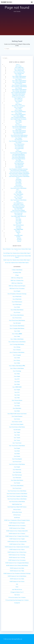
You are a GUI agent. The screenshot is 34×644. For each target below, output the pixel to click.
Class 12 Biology (18, 88)
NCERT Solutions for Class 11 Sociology (17, 558)
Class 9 (18, 150)
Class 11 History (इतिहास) (18, 116)
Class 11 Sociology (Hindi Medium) (18, 115)
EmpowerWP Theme (26, 639)
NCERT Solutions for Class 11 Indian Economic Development (17, 547)
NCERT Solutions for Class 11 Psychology (17, 555)
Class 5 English (18, 222)
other (17, 584)
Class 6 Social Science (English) (18, 210)
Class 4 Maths (17, 384)
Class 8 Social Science (18, 187)
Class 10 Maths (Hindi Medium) (19, 132)
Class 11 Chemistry (18, 110)
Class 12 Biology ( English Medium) (19, 90)
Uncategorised (17, 603)
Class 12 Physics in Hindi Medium (17, 368)
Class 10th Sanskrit (18, 140)
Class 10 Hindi (18, 143)
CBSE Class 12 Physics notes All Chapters (17, 286)
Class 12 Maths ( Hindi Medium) (19, 78)
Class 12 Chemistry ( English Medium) (19, 87)
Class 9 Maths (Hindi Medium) (18, 154)
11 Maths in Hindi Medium (17, 270)
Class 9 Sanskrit (18, 168)
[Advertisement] (17, 24)
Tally (18, 234)
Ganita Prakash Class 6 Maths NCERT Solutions (17, 507)
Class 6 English (17, 403)
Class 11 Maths (18, 109)
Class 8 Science (18, 185)
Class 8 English (18, 181)
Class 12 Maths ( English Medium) (19, 76)
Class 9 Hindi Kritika (19, 165)
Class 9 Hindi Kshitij (19, 166)
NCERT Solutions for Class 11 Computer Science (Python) (17, 536)
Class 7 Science (18, 196)
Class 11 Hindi (18, 121)
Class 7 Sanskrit (18, 199)
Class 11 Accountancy (18, 107)
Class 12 (18, 65)
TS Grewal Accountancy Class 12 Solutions (17, 597)
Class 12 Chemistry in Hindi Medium (17, 352)
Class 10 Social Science (18, 134)
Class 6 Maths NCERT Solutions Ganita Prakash (17, 414)
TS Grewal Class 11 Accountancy (18, 106)
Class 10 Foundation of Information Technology (18, 141)
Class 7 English (18, 193)
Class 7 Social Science (18, 197)
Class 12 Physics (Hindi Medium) (19, 82)
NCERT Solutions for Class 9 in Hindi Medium (17, 576)
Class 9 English (18, 151)
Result (17, 587)
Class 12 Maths (18, 75)
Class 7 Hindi (18, 191)
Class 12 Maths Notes (19, 68)
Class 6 (18, 201)
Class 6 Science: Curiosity (18, 204)
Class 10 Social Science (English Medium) (19, 135)
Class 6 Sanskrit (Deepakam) (18, 207)
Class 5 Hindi (18, 221)
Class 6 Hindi (17, 406)
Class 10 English (18, 138)
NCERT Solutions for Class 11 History (17, 544)
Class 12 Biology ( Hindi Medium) (19, 91)
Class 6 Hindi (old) (18, 215)
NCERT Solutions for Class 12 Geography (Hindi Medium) (17, 563)
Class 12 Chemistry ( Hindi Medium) (19, 85)
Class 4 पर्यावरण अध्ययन (18, 229)
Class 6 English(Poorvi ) (18, 203)
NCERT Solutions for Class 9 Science (17, 582)
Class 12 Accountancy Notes (19, 72)
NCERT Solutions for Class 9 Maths (17, 579)
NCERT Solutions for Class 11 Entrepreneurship (17, 542)
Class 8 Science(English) (17, 459)
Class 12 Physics (18, 79)
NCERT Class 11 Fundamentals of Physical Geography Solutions (17, 520)
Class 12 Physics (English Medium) (19, 81)
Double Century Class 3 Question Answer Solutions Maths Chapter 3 (17, 260)
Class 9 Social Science (17, 488)
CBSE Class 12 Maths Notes (17, 283)
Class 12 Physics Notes (19, 70)
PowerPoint (19, 240)
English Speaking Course (17, 504)
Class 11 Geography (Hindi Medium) (18, 118)
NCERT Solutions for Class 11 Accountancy (17, 526)
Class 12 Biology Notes (19, 73)
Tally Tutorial (17, 595)
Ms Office (18, 237)
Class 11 (18, 103)
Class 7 (18, 190)
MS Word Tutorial (17, 515)
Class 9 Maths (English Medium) (18, 156)
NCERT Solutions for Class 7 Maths (17, 571)
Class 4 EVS (18, 227)
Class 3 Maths (17, 374)
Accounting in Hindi (18, 235)
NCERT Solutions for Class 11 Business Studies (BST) (17, 531)
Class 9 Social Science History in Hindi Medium (19, 172)
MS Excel (19, 238)
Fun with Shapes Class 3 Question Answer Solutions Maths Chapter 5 (17, 253)
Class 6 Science (17, 419)
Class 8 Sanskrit (18, 184)
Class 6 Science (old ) (18, 213)
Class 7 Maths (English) (18, 194)
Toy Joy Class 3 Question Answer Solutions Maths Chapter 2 (17, 263)
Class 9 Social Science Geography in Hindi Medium (19, 174)
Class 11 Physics (18, 104)
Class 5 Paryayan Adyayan (18, 225)
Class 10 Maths (18, 129)
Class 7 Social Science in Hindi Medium (18, 200)
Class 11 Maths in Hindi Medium (17, 339)
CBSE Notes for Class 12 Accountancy (17, 288)
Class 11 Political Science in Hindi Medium (17, 342)
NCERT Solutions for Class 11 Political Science (17, 552)
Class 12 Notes (18, 66)
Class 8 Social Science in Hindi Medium (18, 188)
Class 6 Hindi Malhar (18, 209)
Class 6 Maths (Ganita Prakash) (18, 206)
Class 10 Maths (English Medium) (19, 131)
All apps (17, 275)
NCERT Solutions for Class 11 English (17, 539)
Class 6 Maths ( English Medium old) (18, 216)
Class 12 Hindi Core (18, 98)
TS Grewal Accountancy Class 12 (18, 97)
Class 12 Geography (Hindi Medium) (18, 93)
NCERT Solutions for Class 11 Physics (17, 550)
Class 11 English (18, 122)
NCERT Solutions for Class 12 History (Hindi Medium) (17, 566)
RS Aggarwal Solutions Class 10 (17, 592)
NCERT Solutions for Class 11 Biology (17, 528)
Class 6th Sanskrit (17, 430)
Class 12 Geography (17, 355)
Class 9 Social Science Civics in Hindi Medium (19, 175)
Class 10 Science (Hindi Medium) (19, 128)
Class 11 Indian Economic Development (18, 119)
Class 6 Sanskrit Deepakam (17, 416)
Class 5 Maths (18, 219)
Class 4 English (17, 376)
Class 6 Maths (17, 411)
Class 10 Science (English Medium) (19, 126)
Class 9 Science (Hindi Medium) (18, 157)
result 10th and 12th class (17, 589)
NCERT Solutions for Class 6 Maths (17, 568)
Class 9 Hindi (18, 160)
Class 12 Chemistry (18, 84)
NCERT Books (17, 518)
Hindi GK (18, 232)
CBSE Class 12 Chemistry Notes (17, 281)
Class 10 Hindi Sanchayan (19, 144)
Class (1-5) (18, 218)
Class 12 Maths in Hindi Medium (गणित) (17, 366)
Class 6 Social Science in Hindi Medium (18, 212)
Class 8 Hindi (18, 179)
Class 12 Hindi (17, 358)
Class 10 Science (18, 125)
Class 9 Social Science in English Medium (18, 153)
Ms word (19, 241)
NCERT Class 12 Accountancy (18, 96)
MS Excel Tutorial (17, 510)
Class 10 (18, 123)
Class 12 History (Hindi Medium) (18, 94)
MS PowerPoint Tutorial (17, 512)
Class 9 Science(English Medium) (18, 159)
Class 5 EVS (18, 224)
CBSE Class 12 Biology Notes (17, 278)
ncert (7, 2)
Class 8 (18, 178)
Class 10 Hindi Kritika (19, 149)
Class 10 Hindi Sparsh (19, 146)
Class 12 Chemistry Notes (19, 69)
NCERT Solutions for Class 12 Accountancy (17, 560)
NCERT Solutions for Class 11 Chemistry (17, 534)
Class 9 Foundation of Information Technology (18, 169)
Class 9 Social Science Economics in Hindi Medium (19, 176)
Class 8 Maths (18, 182)
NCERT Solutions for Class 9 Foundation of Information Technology (17, 574)
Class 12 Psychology (18, 100)
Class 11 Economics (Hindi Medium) (18, 112)
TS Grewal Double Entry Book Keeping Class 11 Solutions (17, 600)
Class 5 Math (17, 398)
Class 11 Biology (18, 113)
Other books (18, 231)
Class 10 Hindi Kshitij (19, 147)
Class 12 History (18, 101)
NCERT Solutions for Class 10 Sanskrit (17, 523)
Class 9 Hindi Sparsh (19, 162)
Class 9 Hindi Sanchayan (19, 163)
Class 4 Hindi (18, 228)
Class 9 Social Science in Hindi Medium (18, 171)
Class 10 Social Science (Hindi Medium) (19, 137)
